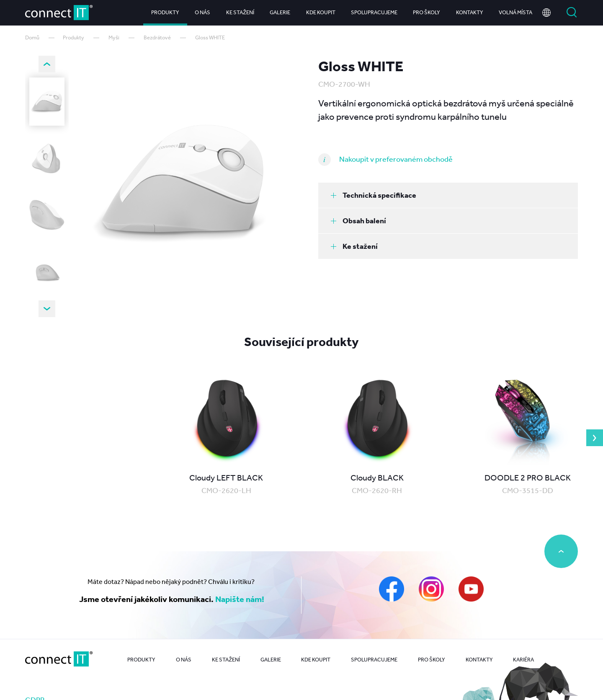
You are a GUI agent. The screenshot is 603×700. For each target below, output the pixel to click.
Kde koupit (321, 12)
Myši (114, 37)
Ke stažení (240, 12)
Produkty (165, 12)
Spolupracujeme (374, 12)
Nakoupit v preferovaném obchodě (396, 159)
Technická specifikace (374, 195)
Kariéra (523, 660)
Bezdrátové (157, 37)
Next (47, 309)
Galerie (280, 12)
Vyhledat (572, 13)
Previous (47, 64)
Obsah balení (358, 221)
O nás (202, 12)
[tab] (448, 195)
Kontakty (470, 12)
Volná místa (515, 12)
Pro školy (426, 12)
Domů (32, 37)
